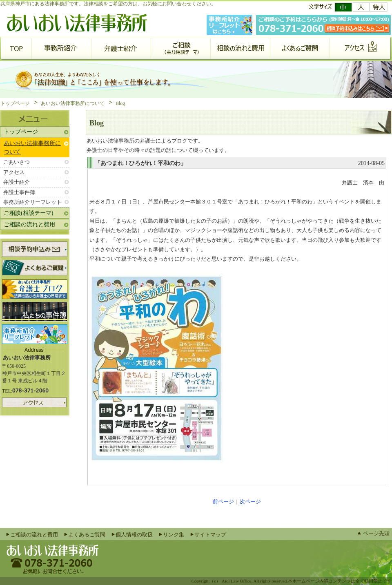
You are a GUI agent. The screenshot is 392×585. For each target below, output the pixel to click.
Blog (120, 103)
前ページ (223, 501)
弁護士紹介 (17, 182)
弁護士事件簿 (19, 192)
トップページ (15, 103)
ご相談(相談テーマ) (28, 213)
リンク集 (174, 535)
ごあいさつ (17, 162)
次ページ (250, 501)
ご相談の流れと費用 (29, 224)
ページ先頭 (376, 533)
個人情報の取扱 (134, 535)
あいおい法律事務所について (73, 103)
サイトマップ (210, 535)
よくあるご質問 (87, 535)
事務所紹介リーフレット (32, 202)
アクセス (14, 172)
